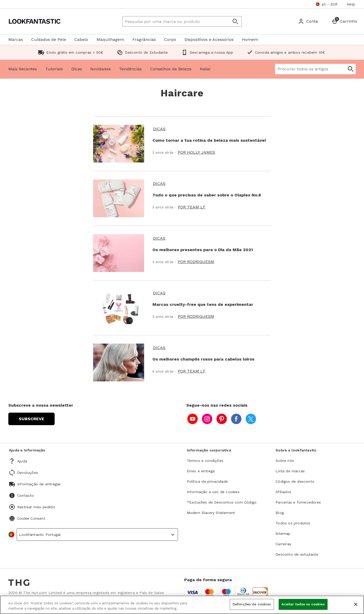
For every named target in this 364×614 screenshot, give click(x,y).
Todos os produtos (293, 523)
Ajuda (22, 461)
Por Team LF (192, 207)
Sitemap (283, 534)
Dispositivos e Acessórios (209, 39)
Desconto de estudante (297, 554)
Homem (250, 39)
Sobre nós (285, 461)
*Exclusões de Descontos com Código (222, 502)
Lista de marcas (290, 471)
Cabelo (81, 39)
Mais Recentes (23, 69)
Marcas (16, 39)
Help (351, 4)
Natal (205, 69)
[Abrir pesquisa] (235, 21)
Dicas (77, 69)
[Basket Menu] (344, 21)
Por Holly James (196, 152)
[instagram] (207, 419)
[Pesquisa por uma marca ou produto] (171, 21)
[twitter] (251, 419)
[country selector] (97, 535)
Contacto (26, 495)
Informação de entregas (39, 484)
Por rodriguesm (196, 262)
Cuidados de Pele (49, 39)
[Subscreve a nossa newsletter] (31, 419)
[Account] (308, 21)
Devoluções (28, 473)
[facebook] (236, 419)
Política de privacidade (207, 481)
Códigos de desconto (295, 481)
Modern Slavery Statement (211, 513)
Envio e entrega (201, 471)
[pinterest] (222, 419)
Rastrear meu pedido (36, 507)
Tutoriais (54, 69)
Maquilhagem (110, 39)
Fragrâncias (144, 39)
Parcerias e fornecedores (298, 502)
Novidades (101, 69)
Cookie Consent (31, 518)
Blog (280, 513)
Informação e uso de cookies (213, 492)
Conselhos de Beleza (171, 69)
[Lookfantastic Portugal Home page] (53, 21)
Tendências (130, 69)
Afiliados (283, 492)
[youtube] (193, 419)
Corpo (170, 39)
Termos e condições (205, 461)
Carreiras (283, 544)
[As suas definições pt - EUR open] (327, 4)
